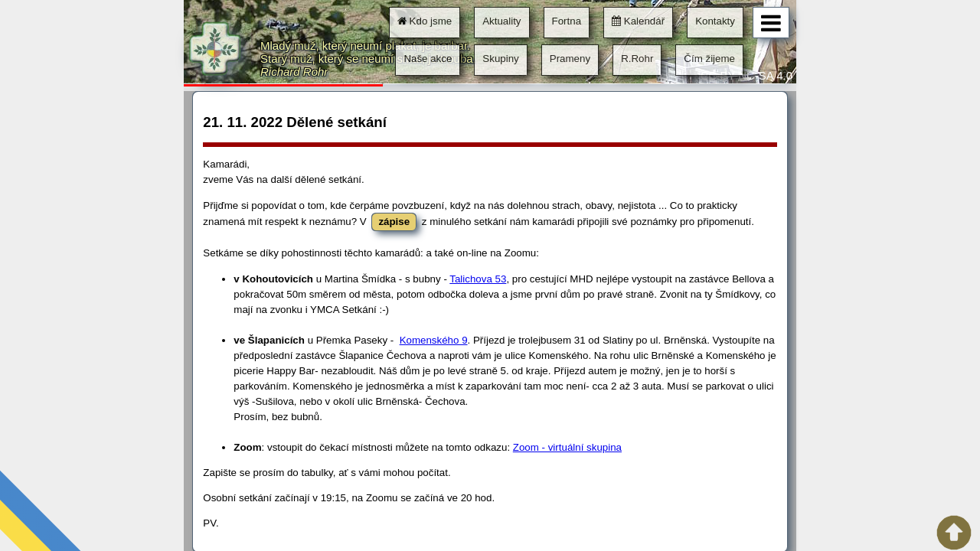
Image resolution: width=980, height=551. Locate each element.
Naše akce (428, 59)
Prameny (570, 59)
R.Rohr (637, 59)
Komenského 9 (434, 340)
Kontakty (715, 21)
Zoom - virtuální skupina (567, 447)
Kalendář (638, 21)
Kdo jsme (425, 21)
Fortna (567, 21)
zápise (394, 222)
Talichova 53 (478, 279)
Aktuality (501, 21)
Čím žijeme (709, 59)
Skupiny (500, 59)
